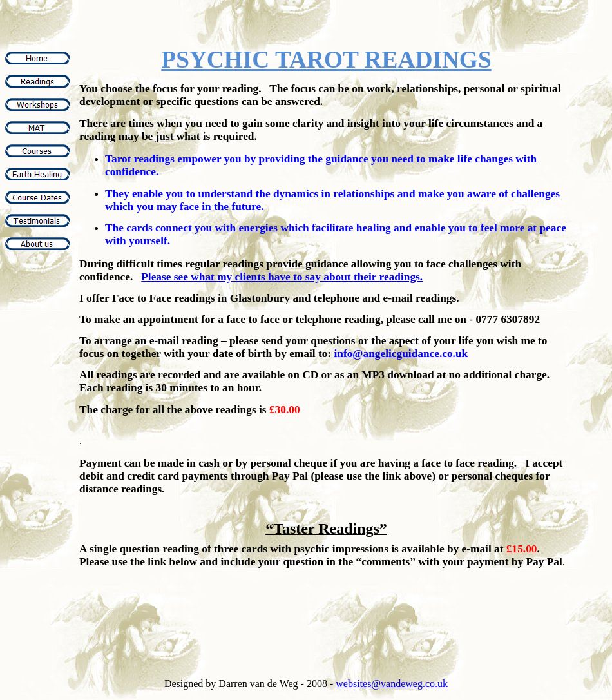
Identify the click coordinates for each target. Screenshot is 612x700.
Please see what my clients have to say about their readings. (282, 277)
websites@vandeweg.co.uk (392, 684)
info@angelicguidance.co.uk (401, 354)
